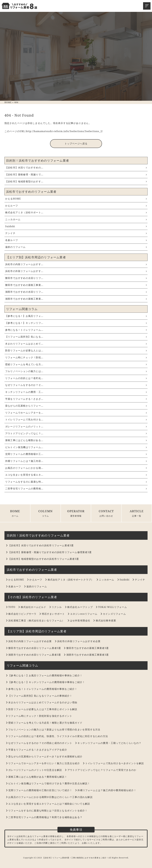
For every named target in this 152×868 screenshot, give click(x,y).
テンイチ (76, 233)
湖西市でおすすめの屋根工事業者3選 (86, 655)
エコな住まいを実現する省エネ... (76, 475)
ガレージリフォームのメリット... (76, 426)
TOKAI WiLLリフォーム (111, 607)
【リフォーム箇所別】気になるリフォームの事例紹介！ (39, 696)
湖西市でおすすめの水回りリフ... (76, 292)
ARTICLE (137, 513)
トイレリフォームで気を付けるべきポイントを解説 (113, 763)
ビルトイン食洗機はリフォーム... (76, 447)
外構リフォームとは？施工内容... (76, 461)
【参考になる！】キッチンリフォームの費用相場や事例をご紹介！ (45, 682)
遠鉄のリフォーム (76, 247)
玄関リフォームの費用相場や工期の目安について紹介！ (39, 790)
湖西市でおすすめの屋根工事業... (76, 299)
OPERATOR (76, 513)
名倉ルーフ (76, 240)
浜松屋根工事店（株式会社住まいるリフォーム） (35, 620)
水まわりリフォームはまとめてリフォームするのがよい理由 (42, 702)
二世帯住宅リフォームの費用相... (76, 489)
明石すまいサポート (52, 614)
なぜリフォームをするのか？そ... (76, 385)
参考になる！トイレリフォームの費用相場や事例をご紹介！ (42, 689)
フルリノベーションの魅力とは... (76, 371)
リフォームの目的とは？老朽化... (76, 378)
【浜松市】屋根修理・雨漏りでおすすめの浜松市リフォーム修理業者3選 (49, 552)
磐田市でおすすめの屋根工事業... (76, 285)
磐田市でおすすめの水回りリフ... (76, 278)
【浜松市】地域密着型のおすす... (76, 181)
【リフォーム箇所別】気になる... (76, 337)
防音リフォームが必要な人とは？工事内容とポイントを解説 (42, 709)
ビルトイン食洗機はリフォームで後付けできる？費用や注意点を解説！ (48, 783)
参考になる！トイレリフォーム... (76, 330)
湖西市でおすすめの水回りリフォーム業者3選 (33, 655)
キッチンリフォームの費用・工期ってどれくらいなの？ (108, 743)
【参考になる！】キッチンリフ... (76, 323)
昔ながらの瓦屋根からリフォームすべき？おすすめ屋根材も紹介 (44, 756)
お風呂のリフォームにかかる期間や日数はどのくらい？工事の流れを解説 (49, 797)
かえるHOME (76, 199)
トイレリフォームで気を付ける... (76, 419)
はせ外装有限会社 (79, 620)
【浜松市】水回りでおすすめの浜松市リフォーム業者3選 (40, 545)
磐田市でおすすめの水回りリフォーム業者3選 (33, 648)
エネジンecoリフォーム (83, 614)
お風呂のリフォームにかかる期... (76, 468)
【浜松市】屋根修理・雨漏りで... (76, 174)
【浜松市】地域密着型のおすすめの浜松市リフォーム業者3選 (42, 559)
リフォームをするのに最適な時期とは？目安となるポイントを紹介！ (47, 811)
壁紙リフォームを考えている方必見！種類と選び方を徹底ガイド (44, 723)
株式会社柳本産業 (105, 620)
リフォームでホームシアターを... (76, 413)
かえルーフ (76, 206)
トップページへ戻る (76, 144)
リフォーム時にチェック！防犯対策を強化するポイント (39, 716)
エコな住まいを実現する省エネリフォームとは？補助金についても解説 (48, 804)
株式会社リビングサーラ (21, 614)
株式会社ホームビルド (32, 607)
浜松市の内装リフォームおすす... (76, 264)
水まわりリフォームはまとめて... (76, 344)
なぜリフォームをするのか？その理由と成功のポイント (39, 743)
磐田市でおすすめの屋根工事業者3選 (86, 648)
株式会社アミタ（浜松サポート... (76, 212)
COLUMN (45, 513)
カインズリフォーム (113, 614)
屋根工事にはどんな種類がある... (76, 440)
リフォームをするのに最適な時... (76, 482)
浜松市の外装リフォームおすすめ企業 (78, 641)
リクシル (56, 607)
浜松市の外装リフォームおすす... (76, 271)
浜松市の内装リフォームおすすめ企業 (29, 641)
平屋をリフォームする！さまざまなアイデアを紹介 (37, 750)
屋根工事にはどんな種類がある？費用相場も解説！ (37, 777)
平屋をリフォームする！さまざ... (76, 399)
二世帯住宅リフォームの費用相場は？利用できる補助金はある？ (44, 817)
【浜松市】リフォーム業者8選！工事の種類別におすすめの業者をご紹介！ (76, 858)
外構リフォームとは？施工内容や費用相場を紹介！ (106, 790)
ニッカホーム (76, 219)
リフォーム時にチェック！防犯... (76, 357)
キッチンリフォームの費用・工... (76, 392)
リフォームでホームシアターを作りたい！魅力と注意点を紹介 (43, 763)
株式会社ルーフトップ (79, 607)
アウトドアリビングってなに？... (76, 433)
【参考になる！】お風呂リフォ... (76, 316)
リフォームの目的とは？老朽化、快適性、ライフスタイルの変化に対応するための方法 (57, 736)
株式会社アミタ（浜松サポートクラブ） (69, 580)
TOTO (11, 607)
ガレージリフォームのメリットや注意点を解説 (34, 770)
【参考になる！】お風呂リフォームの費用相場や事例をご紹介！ (44, 675)
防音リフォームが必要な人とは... (76, 350)
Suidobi (76, 226)
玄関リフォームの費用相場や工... (76, 454)
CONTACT (106, 513)
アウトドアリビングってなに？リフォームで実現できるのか (101, 770)
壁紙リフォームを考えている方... (76, 364)
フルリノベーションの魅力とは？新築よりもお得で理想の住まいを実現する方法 (53, 730)
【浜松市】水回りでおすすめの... (76, 168)
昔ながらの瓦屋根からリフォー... (76, 406)
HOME (15, 513)
